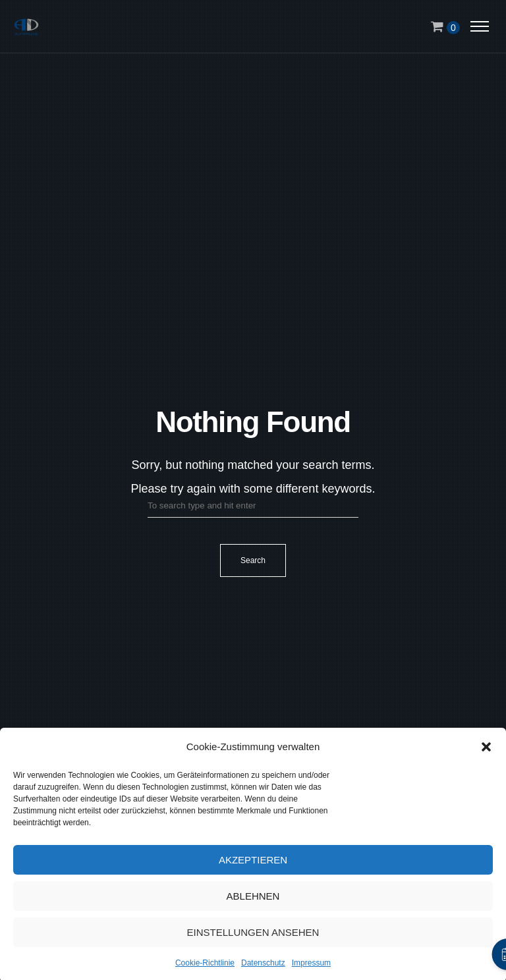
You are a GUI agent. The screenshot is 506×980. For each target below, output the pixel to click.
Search (253, 560)
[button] (486, 751)
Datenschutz (263, 967)
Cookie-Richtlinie (205, 967)
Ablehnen (253, 900)
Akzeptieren (253, 864)
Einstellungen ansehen (253, 936)
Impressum (311, 967)
